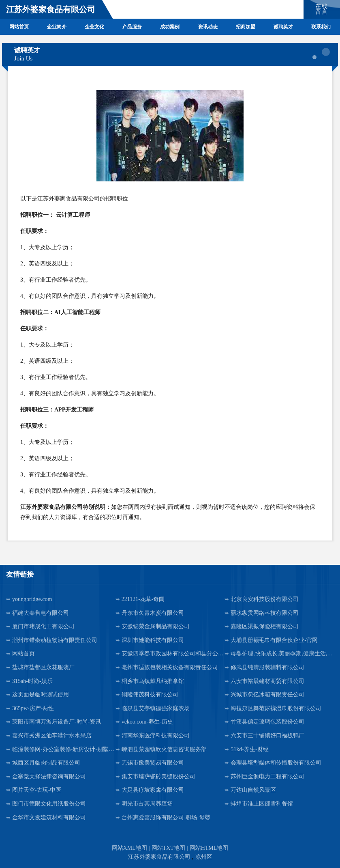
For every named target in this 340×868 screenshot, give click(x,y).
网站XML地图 (129, 848)
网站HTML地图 (209, 848)
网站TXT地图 (168, 848)
